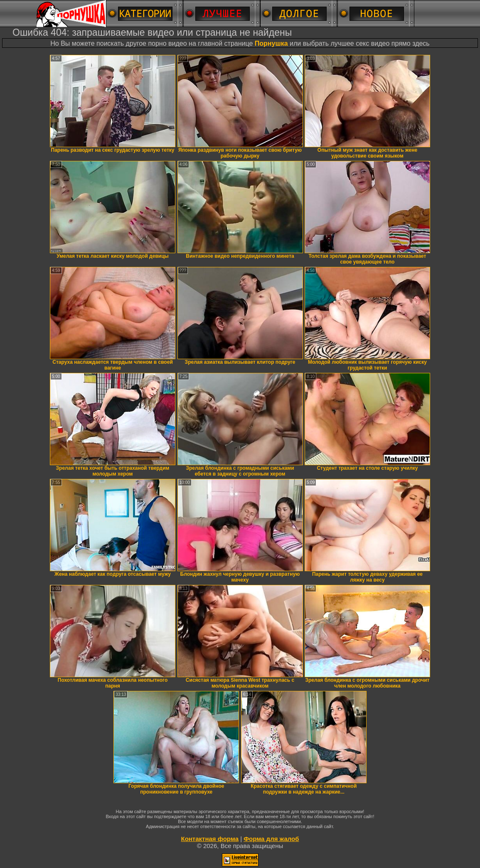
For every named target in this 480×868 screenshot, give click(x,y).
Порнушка (271, 43)
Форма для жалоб (271, 839)
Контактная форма (210, 839)
